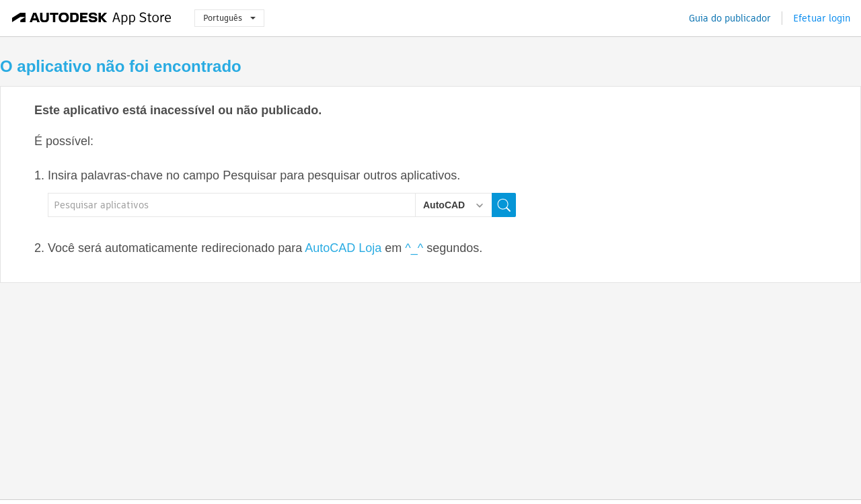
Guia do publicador (730, 18)
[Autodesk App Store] (92, 18)
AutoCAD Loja (343, 248)
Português (229, 18)
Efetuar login (822, 18)
